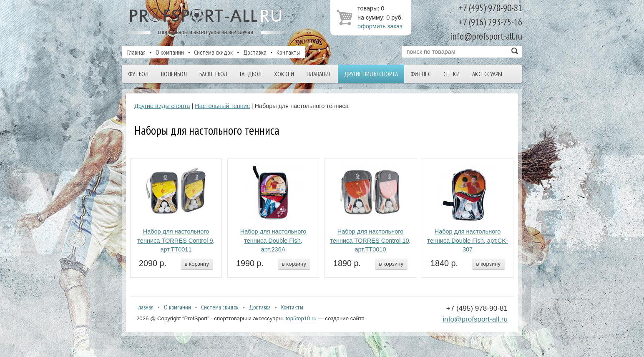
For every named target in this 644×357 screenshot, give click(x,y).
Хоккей (284, 74)
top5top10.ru (301, 318)
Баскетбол (213, 74)
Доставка (255, 52)
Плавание (319, 74)
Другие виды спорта (371, 74)
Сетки (452, 74)
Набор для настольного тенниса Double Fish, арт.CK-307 (467, 241)
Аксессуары (487, 74)
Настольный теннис (222, 106)
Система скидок (213, 52)
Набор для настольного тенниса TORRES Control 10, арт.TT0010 (370, 241)
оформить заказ (380, 26)
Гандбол (251, 74)
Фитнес (421, 74)
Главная (136, 52)
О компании (170, 52)
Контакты (288, 52)
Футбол (138, 74)
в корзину (197, 264)
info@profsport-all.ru (475, 319)
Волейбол (174, 74)
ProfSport (206, 22)
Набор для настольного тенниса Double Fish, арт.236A (273, 241)
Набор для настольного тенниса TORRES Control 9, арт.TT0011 (176, 241)
